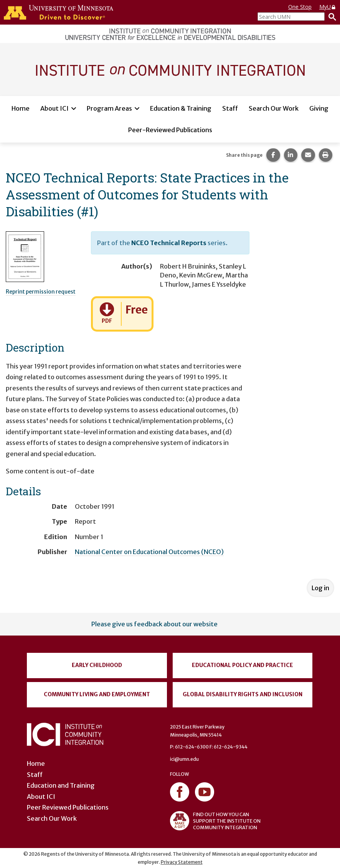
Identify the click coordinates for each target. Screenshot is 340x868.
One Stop (300, 7)
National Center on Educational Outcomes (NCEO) (149, 552)
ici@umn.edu (184, 759)
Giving (319, 108)
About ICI (54, 108)
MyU (328, 7)
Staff (230, 108)
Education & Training (181, 108)
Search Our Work (274, 108)
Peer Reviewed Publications (68, 807)
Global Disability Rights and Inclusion (243, 694)
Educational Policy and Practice (243, 665)
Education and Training (61, 785)
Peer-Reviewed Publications (170, 130)
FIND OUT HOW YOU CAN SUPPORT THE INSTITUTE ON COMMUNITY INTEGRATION (215, 821)
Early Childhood (97, 665)
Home (21, 108)
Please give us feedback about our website (154, 624)
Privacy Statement (182, 862)
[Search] (330, 17)
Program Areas (109, 108)
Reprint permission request (41, 292)
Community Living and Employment (97, 694)
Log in (320, 588)
